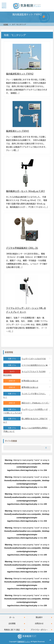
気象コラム (12, 359)
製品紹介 (39, 617)
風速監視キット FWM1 (18, 131)
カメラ (12, 371)
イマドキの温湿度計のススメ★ (35, 365)
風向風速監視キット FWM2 (20, 74)
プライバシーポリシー (39, 630)
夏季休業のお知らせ (30, 387)
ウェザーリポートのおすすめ (34, 359)
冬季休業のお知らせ (30, 381)
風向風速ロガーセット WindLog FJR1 (25, 191)
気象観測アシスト (24, 642)
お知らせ (12, 381)
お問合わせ (39, 623)
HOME (6, 24)
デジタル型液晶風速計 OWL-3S (22, 248)
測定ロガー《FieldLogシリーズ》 (35, 403)
